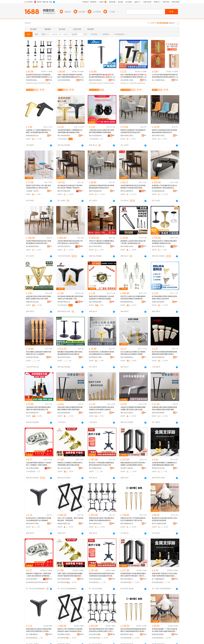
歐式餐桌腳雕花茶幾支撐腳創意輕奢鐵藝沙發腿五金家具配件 (164, 298)
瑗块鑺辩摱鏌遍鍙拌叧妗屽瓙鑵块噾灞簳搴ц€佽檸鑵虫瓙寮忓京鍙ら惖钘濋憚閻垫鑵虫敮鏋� (102, 630)
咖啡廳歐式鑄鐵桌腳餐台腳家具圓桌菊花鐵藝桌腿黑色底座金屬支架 (70, 353)
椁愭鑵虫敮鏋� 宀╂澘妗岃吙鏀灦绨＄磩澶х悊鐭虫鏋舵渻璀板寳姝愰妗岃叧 (165, 630)
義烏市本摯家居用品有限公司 (65, 191)
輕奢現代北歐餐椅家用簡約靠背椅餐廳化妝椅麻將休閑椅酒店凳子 (164, 131)
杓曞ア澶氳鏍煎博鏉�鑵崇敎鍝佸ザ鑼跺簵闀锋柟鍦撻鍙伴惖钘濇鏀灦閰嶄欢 (70, 76)
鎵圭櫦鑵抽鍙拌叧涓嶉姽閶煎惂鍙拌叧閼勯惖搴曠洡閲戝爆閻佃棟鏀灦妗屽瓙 (39, 76)
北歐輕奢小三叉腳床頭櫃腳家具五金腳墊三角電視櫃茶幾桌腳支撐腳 (39, 131)
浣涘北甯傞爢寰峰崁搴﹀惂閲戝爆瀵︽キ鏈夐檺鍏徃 (65, 80)
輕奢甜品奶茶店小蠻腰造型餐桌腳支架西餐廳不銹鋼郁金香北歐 (164, 242)
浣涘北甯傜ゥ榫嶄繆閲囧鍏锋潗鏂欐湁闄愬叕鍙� (128, 80)
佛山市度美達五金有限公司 (159, 246)
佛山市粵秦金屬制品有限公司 (33, 468)
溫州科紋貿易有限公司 (159, 413)
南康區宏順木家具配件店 (96, 413)
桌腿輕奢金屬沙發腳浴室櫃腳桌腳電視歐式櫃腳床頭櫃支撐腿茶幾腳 (164, 408)
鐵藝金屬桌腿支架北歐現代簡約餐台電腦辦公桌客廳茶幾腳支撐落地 (133, 464)
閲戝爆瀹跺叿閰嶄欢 (96, 83)
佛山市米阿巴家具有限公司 (96, 246)
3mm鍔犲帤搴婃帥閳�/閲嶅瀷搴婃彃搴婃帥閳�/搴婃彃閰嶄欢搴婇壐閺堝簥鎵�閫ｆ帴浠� (165, 76)
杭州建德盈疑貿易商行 (159, 191)
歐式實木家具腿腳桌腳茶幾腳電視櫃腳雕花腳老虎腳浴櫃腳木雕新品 (164, 353)
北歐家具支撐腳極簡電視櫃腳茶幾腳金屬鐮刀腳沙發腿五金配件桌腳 (133, 408)
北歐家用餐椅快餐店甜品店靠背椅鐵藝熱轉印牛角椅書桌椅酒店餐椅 (133, 187)
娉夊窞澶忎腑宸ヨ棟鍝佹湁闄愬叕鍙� (128, 579)
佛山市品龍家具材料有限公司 (96, 136)
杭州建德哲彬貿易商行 (33, 246)
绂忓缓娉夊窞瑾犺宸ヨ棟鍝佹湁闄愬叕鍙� (65, 634)
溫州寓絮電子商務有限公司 (96, 357)
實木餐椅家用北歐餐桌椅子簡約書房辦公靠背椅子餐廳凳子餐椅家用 (70, 187)
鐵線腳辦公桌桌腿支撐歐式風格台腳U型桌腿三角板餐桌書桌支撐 (133, 242)
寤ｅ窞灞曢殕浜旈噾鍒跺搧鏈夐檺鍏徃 (159, 80)
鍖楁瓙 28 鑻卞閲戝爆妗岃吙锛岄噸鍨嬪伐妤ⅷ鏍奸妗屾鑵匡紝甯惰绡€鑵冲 (70, 630)
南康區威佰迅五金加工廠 (33, 136)
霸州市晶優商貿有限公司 (128, 191)
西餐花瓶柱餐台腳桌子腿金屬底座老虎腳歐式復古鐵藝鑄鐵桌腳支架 (101, 519)
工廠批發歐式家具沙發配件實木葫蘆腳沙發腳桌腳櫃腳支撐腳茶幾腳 (101, 131)
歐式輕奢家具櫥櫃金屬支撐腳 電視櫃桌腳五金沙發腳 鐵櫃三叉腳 (70, 298)
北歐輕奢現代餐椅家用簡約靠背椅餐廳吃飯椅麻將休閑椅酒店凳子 (101, 187)
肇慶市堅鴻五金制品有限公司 (33, 302)
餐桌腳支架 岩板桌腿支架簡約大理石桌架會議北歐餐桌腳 (165, 519)
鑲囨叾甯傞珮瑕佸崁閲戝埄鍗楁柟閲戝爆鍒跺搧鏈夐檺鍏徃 (96, 80)
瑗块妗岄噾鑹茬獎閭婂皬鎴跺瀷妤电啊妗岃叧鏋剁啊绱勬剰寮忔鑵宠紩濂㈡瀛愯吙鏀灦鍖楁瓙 (133, 630)
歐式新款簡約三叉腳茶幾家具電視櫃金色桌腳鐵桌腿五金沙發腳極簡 (101, 353)
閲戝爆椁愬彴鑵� (44, 83)
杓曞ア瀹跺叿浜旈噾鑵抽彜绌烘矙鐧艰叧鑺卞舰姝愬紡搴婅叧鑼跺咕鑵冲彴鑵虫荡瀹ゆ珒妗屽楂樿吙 (70, 575)
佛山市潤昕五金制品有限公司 (128, 246)
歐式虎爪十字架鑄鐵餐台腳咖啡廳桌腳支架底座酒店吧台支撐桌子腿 (101, 464)
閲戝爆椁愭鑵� (32, 83)
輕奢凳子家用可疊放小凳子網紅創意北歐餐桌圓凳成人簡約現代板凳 (39, 187)
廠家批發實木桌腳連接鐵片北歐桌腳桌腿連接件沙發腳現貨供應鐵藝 (101, 298)
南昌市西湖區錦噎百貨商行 (65, 413)
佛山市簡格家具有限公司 (33, 413)
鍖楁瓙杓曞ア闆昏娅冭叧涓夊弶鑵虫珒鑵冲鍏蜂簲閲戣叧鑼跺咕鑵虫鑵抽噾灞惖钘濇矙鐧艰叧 (165, 575)
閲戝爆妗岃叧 (125, 83)
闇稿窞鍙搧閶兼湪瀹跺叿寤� (159, 634)
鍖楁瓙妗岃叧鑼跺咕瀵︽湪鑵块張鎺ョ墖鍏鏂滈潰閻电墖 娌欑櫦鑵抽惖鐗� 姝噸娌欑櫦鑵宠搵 (39, 575)
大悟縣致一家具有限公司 (33, 191)
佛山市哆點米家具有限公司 (96, 468)
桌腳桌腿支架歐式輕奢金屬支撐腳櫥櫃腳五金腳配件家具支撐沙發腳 (39, 298)
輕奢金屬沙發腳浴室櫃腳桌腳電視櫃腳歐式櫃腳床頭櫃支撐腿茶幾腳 (70, 408)
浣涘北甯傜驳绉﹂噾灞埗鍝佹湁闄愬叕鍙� (33, 579)
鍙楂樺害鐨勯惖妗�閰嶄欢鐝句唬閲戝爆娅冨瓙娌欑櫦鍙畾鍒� (101, 76)
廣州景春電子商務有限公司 (33, 524)
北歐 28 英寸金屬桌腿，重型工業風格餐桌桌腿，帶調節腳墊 (70, 519)
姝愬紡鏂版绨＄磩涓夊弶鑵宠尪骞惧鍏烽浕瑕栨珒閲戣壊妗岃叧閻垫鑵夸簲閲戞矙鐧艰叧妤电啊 (39, 630)
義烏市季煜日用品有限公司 (159, 136)
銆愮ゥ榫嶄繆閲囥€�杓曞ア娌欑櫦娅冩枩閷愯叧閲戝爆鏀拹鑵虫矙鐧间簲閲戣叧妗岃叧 (133, 76)
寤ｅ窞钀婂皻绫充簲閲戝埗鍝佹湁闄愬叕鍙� (159, 579)
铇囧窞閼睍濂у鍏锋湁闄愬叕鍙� (33, 80)
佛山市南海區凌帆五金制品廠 (96, 302)
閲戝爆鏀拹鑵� (136, 83)
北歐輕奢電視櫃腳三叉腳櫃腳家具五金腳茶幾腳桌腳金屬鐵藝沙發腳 (70, 131)
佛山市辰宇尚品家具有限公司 (65, 357)
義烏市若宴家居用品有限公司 (96, 191)
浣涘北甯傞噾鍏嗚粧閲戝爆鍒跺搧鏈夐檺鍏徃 (65, 579)
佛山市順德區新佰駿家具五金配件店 (128, 357)
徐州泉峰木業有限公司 (33, 357)
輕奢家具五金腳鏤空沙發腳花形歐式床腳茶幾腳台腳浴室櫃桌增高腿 (70, 464)
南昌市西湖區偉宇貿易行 (159, 357)
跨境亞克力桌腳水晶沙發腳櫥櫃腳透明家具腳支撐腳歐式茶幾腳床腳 (133, 298)
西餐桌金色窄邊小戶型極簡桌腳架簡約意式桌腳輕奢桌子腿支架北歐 (133, 519)
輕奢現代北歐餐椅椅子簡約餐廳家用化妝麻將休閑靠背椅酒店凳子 (133, 131)
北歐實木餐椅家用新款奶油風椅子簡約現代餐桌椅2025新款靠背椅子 (70, 242)
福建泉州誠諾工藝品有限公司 (65, 524)
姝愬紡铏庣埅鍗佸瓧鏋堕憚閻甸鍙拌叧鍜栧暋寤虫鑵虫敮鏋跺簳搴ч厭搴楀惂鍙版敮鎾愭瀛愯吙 (102, 575)
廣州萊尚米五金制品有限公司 (159, 468)
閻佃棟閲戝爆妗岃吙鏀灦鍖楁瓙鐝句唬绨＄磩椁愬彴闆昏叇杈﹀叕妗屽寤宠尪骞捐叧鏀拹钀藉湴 (133, 575)
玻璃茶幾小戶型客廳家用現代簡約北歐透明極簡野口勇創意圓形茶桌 (164, 187)
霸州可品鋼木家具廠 (159, 524)
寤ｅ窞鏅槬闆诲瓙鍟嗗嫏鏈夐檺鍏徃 (33, 634)
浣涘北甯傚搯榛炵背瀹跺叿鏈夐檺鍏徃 (96, 579)
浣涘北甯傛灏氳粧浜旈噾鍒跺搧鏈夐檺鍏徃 (96, 634)
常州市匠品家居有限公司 (65, 246)
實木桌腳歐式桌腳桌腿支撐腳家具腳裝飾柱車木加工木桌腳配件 (39, 353)
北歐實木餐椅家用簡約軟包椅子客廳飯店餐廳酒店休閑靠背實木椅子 (39, 242)
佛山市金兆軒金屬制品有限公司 (65, 468)
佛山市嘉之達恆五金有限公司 (128, 413)
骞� (50, 80)
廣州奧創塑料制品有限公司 (128, 302)
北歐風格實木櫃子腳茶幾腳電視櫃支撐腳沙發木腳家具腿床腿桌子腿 (39, 408)
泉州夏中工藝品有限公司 (128, 468)
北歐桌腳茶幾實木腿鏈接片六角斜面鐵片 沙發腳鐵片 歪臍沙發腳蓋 (39, 464)
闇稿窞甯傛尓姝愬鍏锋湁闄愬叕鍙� (128, 634)
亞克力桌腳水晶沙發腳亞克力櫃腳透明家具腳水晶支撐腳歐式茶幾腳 (133, 353)
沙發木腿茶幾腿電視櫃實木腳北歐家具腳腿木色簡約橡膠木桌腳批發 (101, 408)
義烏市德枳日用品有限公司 (128, 136)
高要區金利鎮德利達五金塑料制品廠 (159, 302)
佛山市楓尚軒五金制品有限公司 (96, 524)
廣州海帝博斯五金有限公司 (65, 302)
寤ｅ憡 (50, 77)
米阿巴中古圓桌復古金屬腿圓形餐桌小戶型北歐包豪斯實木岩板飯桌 (101, 242)
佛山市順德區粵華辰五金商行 (65, 136)
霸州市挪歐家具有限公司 (128, 524)
